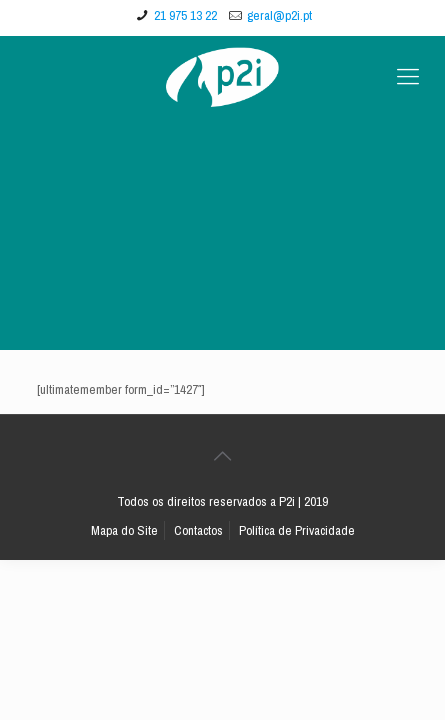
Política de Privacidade (297, 530)
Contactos (198, 530)
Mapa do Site (124, 530)
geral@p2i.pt (279, 15)
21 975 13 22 (185, 15)
